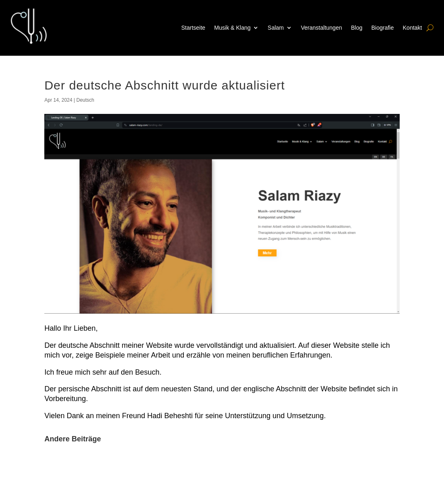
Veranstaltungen (321, 28)
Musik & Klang (232, 28)
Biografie (382, 28)
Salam (276, 28)
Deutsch (85, 100)
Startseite (193, 28)
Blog (357, 28)
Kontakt (412, 28)
